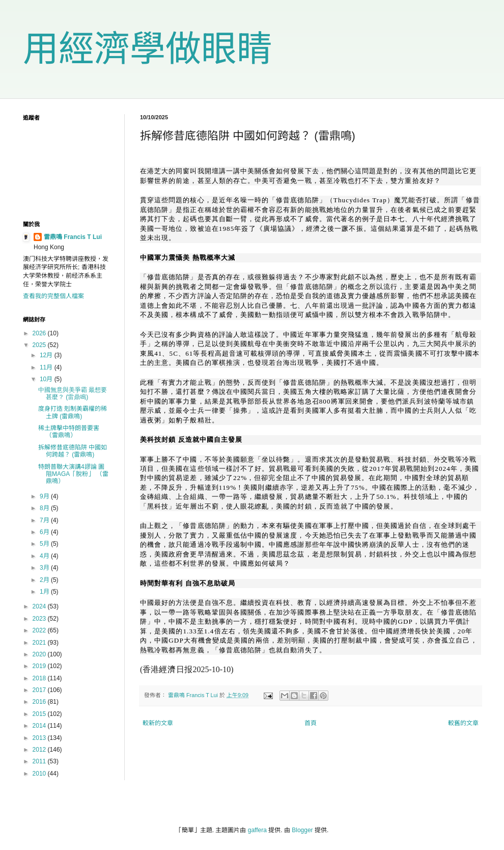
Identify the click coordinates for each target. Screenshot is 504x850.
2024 (40, 606)
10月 (47, 379)
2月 (45, 580)
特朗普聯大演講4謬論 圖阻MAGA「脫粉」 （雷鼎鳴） (73, 474)
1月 (45, 592)
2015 (40, 714)
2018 (40, 678)
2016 (40, 702)
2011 (40, 761)
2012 (40, 750)
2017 (40, 690)
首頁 (311, 723)
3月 (45, 568)
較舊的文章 (463, 723)
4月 (45, 556)
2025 (40, 345)
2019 (40, 666)
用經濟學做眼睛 (148, 49)
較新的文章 (158, 723)
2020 (40, 654)
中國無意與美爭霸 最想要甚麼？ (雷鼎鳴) (73, 393)
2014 (40, 726)
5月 (45, 544)
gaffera (257, 830)
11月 (47, 367)
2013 (40, 738)
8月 (45, 508)
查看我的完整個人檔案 (53, 296)
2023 (40, 619)
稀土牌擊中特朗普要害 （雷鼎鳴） (69, 432)
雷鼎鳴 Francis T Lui (73, 237)
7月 (45, 520)
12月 (47, 355)
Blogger (302, 830)
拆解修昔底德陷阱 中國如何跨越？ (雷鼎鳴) (73, 451)
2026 (40, 333)
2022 (40, 630)
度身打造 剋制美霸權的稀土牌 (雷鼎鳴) (73, 412)
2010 (40, 774)
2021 (40, 643)
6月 (45, 532)
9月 (45, 496)
